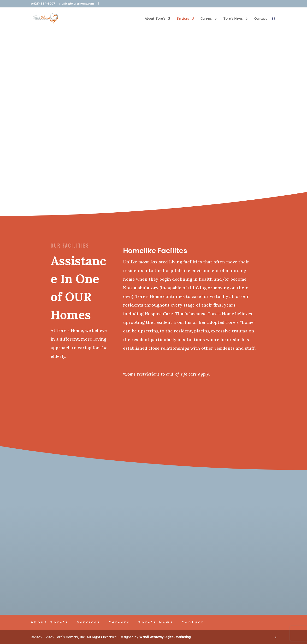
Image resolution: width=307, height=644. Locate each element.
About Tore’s (155, 19)
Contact (260, 19)
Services (183, 19)
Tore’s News (233, 19)
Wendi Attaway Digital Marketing (165, 637)
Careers (206, 19)
